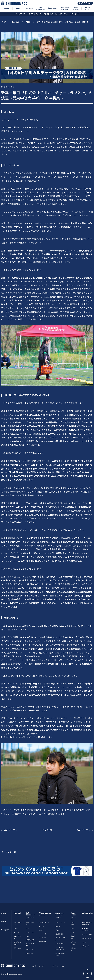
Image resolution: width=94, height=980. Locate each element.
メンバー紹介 (43, 938)
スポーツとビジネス (87, 934)
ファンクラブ (29, 954)
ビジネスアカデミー (87, 938)
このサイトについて (38, 966)
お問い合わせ (18, 948)
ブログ (28, 22)
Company (5, 930)
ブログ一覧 (11, 852)
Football (16, 22)
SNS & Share (85, 3)
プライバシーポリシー (59, 966)
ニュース (16, 932)
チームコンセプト (44, 922)
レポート (84, 942)
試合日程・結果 (30, 940)
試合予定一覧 (59, 934)
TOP (4, 22)
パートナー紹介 (30, 932)
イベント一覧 (43, 934)
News (3, 922)
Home (4, 913)
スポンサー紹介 (60, 944)
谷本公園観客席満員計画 (48, 549)
